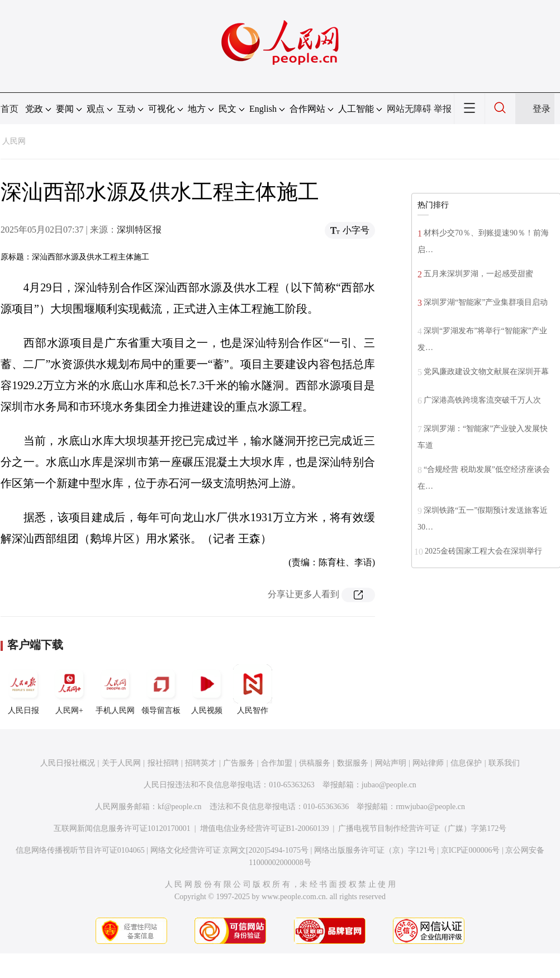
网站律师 (428, 763)
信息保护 (466, 763)
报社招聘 (163, 763)
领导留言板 (161, 689)
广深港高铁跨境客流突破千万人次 (482, 400)
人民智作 (253, 689)
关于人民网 (121, 763)
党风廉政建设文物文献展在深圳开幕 (486, 372)
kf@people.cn (180, 807)
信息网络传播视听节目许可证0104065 (80, 850)
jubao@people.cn (389, 785)
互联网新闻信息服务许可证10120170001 (122, 828)
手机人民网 (115, 689)
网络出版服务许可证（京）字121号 (375, 850)
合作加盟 (277, 763)
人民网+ (69, 689)
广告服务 (239, 763)
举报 (443, 109)
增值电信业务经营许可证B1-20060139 (265, 828)
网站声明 (391, 763)
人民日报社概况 (68, 763)
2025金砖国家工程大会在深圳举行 (483, 551)
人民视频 (207, 689)
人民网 (14, 141)
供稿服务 (315, 763)
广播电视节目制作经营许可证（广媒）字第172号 (422, 828)
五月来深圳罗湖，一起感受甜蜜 (478, 274)
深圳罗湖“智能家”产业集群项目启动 (486, 302)
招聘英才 (201, 763)
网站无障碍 (409, 109)
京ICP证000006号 (471, 850)
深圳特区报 (139, 230)
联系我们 (504, 763)
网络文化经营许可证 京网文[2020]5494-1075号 (230, 850)
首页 (10, 109)
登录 (542, 109)
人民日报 (23, 689)
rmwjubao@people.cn (430, 807)
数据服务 (353, 763)
